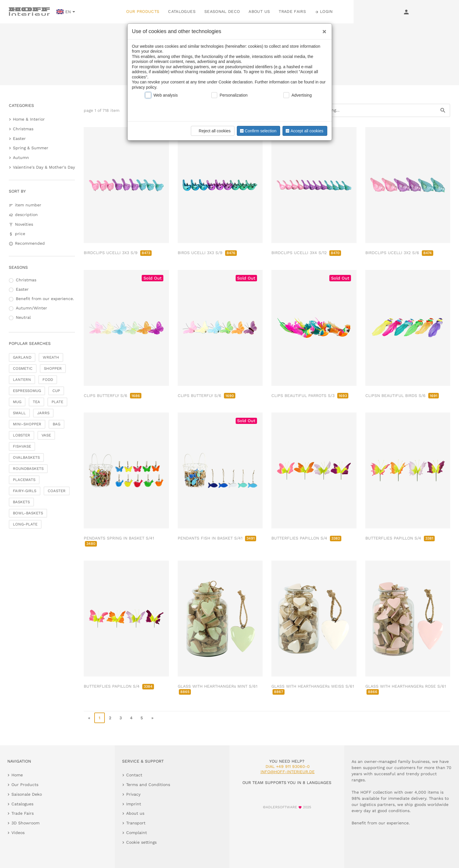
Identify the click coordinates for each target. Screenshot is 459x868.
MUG (17, 402)
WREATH (51, 357)
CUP (56, 391)
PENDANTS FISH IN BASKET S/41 (217, 538)
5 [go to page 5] (142, 718)
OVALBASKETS (26, 457)
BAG (56, 424)
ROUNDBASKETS (28, 469)
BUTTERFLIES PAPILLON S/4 (306, 538)
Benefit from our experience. (45, 299)
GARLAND (22, 357)
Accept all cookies (304, 131)
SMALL (19, 413)
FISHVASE (22, 446)
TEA (36, 402)
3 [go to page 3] (121, 718)
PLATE (57, 402)
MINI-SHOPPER (27, 424)
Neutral (23, 317)
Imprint (134, 804)
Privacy (133, 794)
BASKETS (21, 502)
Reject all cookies (212, 131)
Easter (19, 138)
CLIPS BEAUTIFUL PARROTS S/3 (310, 396)
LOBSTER (22, 435)
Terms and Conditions (148, 785)
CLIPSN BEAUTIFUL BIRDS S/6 (402, 396)
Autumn (21, 157)
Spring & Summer (31, 148)
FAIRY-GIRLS (25, 491)
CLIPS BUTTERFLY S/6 (113, 396)
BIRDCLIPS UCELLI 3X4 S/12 (306, 253)
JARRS (43, 413)
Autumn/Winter (31, 308)
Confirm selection (258, 131)
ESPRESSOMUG (27, 391)
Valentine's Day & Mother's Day (44, 167)
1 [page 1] (100, 718)
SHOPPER (53, 368)
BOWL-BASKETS (28, 513)
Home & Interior (29, 119)
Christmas (23, 129)
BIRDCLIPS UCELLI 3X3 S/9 (118, 253)
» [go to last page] (152, 718)
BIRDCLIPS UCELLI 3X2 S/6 (399, 253)
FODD (48, 380)
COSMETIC (23, 368)
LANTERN (22, 380)
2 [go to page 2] (110, 718)
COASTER (57, 491)
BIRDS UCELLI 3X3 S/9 (207, 253)
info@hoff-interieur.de (288, 772)
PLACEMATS (24, 480)
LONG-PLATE (25, 524)
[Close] (323, 30)
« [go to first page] (89, 718)
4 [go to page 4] (131, 718)
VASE (46, 435)
